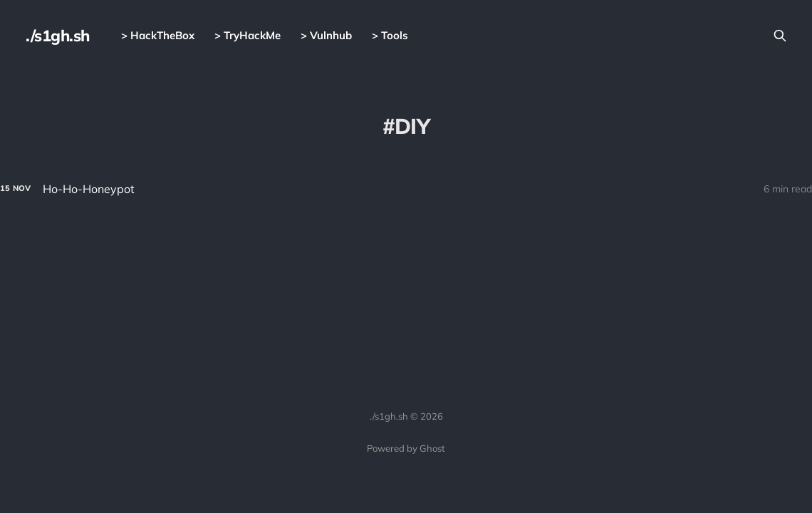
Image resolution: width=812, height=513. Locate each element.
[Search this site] (780, 36)
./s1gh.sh (58, 36)
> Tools (390, 35)
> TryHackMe (248, 35)
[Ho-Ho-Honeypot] (406, 189)
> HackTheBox (158, 35)
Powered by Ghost (406, 448)
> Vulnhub (326, 35)
